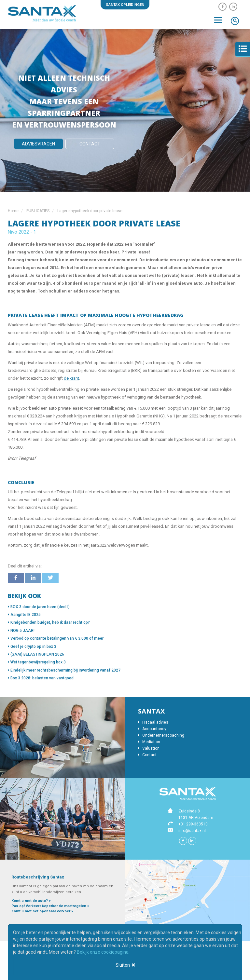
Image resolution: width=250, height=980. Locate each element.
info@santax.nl (192, 831)
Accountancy (152, 729)
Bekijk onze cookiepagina (103, 952)
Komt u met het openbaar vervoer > (42, 911)
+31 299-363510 (193, 824)
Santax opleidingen (125, 5)
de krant (71, 378)
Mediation (149, 742)
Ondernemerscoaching (161, 735)
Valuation (149, 748)
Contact (90, 144)
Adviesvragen (38, 144)
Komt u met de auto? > (31, 901)
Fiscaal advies (153, 722)
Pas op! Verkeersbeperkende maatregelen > (50, 906)
